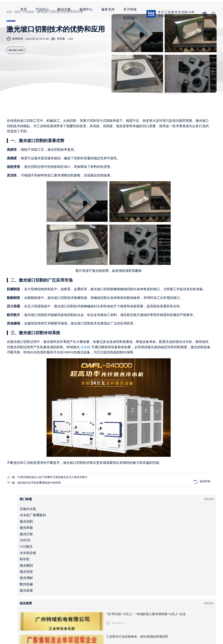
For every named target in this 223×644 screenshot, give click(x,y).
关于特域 (185, 9)
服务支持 (163, 9)
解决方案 (119, 9)
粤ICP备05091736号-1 (92, 635)
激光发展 (158, 251)
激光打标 (158, 195)
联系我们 (185, 18)
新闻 (16, 44)
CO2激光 (158, 208)
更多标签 (204, 160)
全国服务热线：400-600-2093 (37, 16)
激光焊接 (158, 189)
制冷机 (156, 220)
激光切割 (158, 182)
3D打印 (157, 201)
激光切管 (158, 233)
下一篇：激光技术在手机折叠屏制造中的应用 (41, 568)
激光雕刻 (158, 226)
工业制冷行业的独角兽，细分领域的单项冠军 (195, 307)
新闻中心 (141, 9)
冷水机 (34, 416)
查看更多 (204, 269)
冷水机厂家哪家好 (165, 176)
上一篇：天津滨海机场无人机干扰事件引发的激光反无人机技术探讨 (58, 562)
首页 (78, 9)
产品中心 (97, 9)
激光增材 (158, 239)
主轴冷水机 (160, 170)
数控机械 (158, 245)
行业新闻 (27, 44)
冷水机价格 (160, 214)
